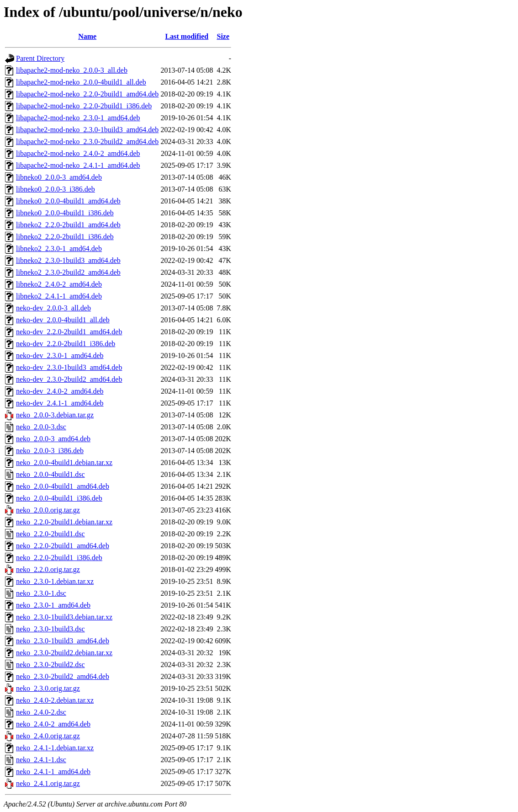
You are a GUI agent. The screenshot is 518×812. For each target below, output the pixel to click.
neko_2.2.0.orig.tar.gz (48, 569)
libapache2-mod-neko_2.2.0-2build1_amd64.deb (87, 94)
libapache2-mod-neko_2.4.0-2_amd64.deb (78, 153)
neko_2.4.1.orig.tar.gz (48, 783)
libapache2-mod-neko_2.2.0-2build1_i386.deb (84, 106)
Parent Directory (40, 58)
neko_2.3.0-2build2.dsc (50, 665)
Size (223, 36)
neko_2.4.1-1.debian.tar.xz (55, 748)
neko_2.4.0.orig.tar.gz (48, 736)
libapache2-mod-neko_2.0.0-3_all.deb (72, 70)
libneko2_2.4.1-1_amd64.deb (59, 296)
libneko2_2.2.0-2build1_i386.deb (65, 237)
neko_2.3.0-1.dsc (41, 593)
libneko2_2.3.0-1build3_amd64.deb (68, 260)
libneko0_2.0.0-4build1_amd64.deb (68, 201)
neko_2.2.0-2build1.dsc (50, 534)
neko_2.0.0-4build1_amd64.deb (63, 486)
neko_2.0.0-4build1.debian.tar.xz (64, 462)
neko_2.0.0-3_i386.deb (50, 451)
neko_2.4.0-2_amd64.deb (53, 724)
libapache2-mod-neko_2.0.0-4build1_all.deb (81, 82)
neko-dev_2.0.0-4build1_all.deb (63, 320)
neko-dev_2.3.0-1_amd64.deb (60, 355)
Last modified (187, 36)
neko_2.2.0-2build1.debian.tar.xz (64, 522)
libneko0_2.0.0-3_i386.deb (55, 189)
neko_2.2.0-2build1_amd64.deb (63, 546)
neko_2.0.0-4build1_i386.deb (59, 498)
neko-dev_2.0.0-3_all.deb (53, 308)
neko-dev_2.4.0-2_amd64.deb (60, 391)
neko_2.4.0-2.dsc (41, 712)
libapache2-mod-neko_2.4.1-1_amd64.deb (78, 165)
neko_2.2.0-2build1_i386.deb (59, 558)
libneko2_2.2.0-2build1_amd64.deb (68, 225)
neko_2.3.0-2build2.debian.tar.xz (64, 653)
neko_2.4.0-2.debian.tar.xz (55, 700)
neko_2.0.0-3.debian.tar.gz (55, 415)
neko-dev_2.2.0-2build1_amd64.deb (69, 332)
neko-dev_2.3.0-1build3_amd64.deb (69, 367)
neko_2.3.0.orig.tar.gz (48, 688)
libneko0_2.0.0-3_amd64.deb (59, 177)
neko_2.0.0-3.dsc (41, 427)
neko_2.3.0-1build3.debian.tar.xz (64, 617)
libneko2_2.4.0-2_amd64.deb (59, 284)
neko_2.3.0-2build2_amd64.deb (63, 676)
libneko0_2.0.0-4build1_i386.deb (65, 213)
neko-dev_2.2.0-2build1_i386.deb (66, 344)
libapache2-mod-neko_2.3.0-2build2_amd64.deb (87, 142)
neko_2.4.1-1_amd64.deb (53, 772)
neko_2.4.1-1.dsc (41, 760)
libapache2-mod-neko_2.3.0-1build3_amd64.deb (87, 130)
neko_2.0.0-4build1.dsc (50, 474)
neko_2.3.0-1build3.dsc (50, 629)
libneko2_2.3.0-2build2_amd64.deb (68, 272)
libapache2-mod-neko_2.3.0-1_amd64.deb (78, 118)
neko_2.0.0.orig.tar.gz (48, 510)
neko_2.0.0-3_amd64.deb (53, 439)
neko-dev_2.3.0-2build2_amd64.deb (69, 379)
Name (87, 36)
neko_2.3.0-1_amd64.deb (53, 605)
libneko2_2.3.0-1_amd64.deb (59, 248)
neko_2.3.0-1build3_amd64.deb (63, 641)
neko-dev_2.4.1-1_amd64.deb (60, 403)
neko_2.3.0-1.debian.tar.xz (55, 581)
